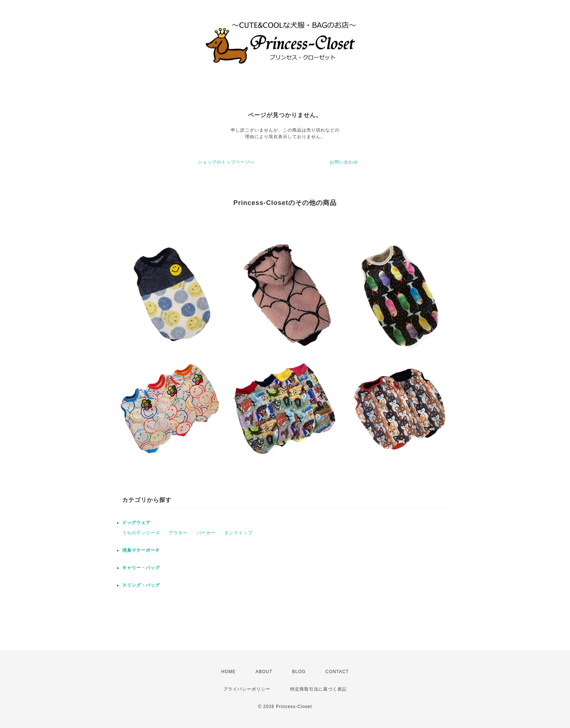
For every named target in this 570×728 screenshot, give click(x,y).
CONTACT (337, 672)
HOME (229, 672)
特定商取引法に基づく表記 (318, 689)
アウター (178, 533)
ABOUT (264, 672)
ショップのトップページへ (226, 162)
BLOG (299, 672)
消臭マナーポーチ (141, 550)
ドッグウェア (139, 523)
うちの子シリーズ (141, 533)
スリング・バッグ (141, 585)
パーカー (206, 533)
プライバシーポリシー (247, 689)
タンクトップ (238, 533)
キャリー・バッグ (141, 568)
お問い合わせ (344, 162)
